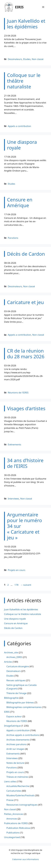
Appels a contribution (19, 126)
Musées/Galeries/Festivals (20, 795)
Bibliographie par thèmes (20, 702)
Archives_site (11, 652)
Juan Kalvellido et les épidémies (21, 609)
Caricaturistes (14, 791)
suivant (26, 585)
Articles (8, 662)
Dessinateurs (15, 59)
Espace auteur (14, 716)
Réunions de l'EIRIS (18, 393)
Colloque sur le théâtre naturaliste (23, 614)
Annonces (12, 819)
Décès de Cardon (13, 628)
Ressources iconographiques (22, 805)
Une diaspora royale (15, 619)
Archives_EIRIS (14, 657)
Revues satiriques (16, 680)
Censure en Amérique (16, 623)
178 (17, 585)
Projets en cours (17, 570)
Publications (13, 833)
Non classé (38, 59)
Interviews (13, 499)
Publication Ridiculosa (18, 828)
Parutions (13, 238)
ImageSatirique (12, 726)
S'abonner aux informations (26, 859)
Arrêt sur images (15, 749)
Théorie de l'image (16, 693)
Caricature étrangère (18, 666)
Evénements (14, 444)
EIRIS (19, 7)
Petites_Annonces (14, 814)
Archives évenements (18, 740)
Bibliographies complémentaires (24, 707)
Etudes (27, 59)
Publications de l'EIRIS (16, 823)
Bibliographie (11, 698)
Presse (10, 800)
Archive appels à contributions (23, 735)
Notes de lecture (15, 763)
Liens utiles (10, 781)
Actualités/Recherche (18, 786)
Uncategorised (12, 837)
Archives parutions (16, 744)
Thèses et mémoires (17, 777)
